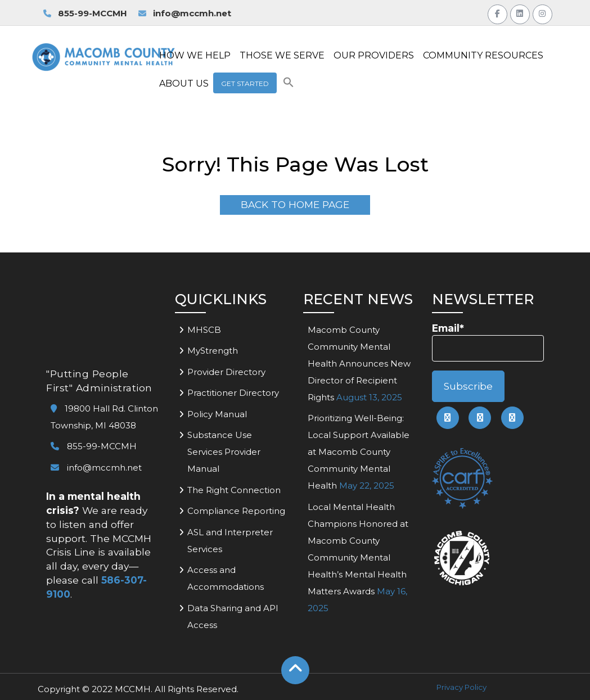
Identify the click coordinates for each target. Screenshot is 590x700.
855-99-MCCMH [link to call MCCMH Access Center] (85, 13)
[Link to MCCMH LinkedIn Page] (520, 13)
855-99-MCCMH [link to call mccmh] (94, 446)
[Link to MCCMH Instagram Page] (542, 13)
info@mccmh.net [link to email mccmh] (96, 468)
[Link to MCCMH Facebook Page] (497, 13)
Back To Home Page (295, 204)
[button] (289, 85)
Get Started (245, 83)
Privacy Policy (461, 687)
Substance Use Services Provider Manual (224, 452)
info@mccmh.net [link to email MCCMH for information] (185, 13)
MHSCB (204, 330)
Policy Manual (217, 414)
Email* (488, 342)
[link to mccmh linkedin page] (480, 418)
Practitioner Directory (233, 393)
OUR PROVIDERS (374, 55)
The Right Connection (234, 490)
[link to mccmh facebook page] (448, 418)
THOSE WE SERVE (282, 55)
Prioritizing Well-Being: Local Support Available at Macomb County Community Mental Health (359, 452)
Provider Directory (226, 372)
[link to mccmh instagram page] (512, 418)
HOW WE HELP (195, 55)
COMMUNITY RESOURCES (483, 55)
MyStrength (213, 351)
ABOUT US (184, 83)
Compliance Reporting (236, 511)
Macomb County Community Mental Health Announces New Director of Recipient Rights (359, 363)
